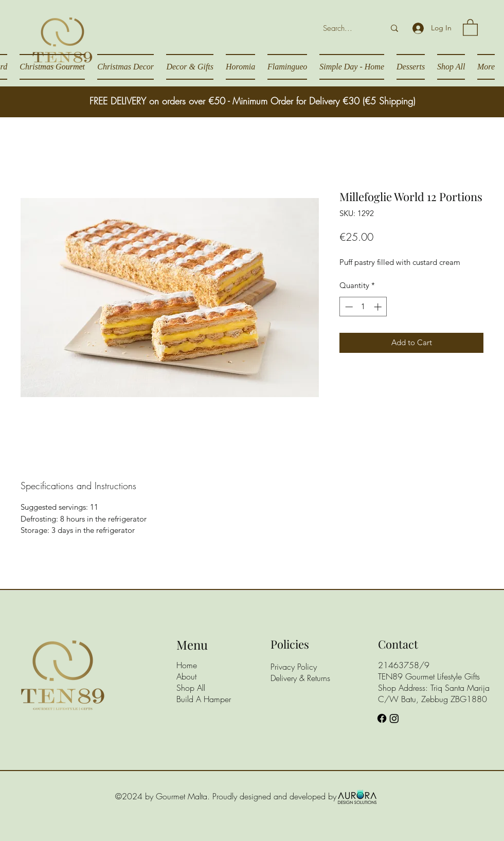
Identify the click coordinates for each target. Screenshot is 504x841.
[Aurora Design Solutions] (357, 796)
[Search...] (343, 28)
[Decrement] (348, 307)
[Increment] (379, 307)
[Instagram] (394, 718)
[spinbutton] (363, 307)
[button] (470, 27)
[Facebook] (382, 718)
